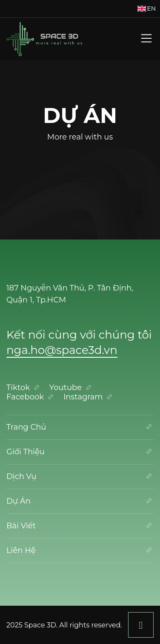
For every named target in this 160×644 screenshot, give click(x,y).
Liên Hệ (80, 550)
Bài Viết (80, 526)
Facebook (31, 397)
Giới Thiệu (80, 452)
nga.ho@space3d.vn (62, 350)
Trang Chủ (80, 427)
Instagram (89, 397)
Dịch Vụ (80, 476)
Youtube (71, 388)
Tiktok (24, 388)
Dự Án (80, 501)
